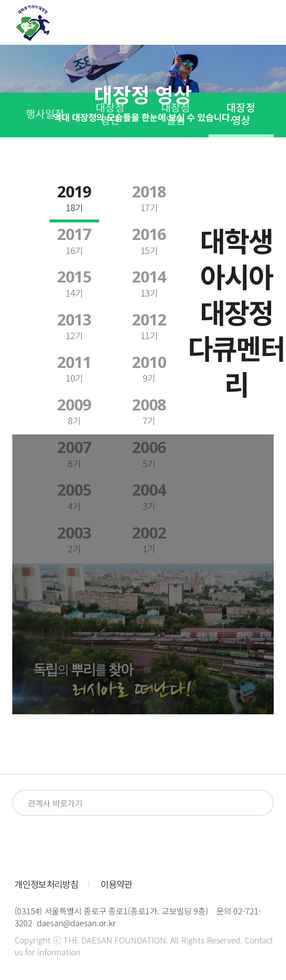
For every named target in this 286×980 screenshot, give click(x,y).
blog (109, 845)
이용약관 (117, 884)
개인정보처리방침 (46, 884)
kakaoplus (151, 845)
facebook (26, 845)
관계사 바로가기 (55, 803)
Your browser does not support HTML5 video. (143, 639)
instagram (67, 845)
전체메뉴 (266, 23)
